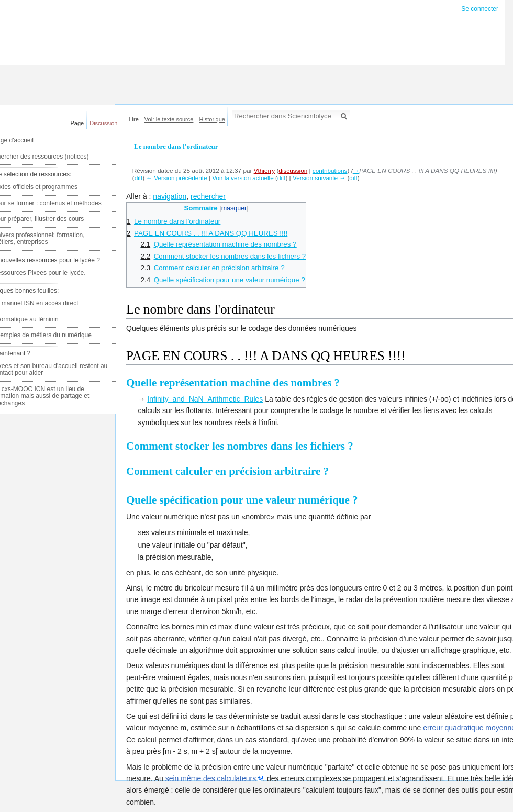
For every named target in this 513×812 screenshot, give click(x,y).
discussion (293, 170)
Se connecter (480, 9)
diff (138, 178)
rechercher (208, 196)
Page (77, 123)
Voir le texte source (169, 119)
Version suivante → (319, 178)
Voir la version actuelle (243, 178)
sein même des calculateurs (211, 778)
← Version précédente (176, 178)
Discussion (103, 123)
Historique (212, 119)
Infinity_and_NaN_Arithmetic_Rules (205, 399)
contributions (330, 170)
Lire (134, 119)
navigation (170, 196)
